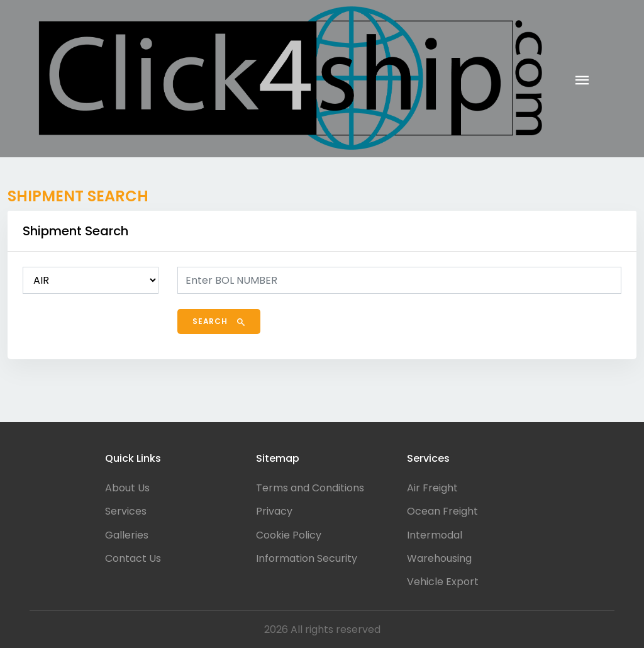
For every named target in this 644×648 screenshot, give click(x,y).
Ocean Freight (442, 511)
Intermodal (435, 535)
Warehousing (439, 558)
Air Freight (432, 488)
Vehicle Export (443, 582)
